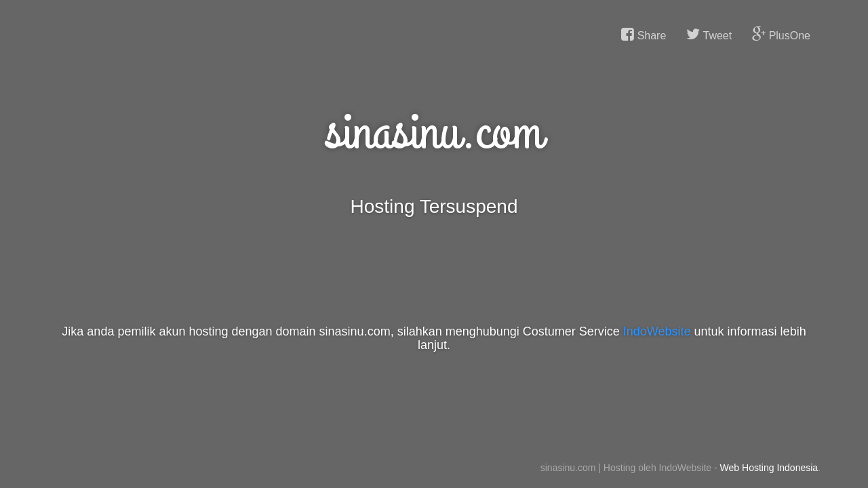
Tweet (709, 35)
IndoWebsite (657, 331)
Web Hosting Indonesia (769, 468)
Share (644, 35)
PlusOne (781, 35)
